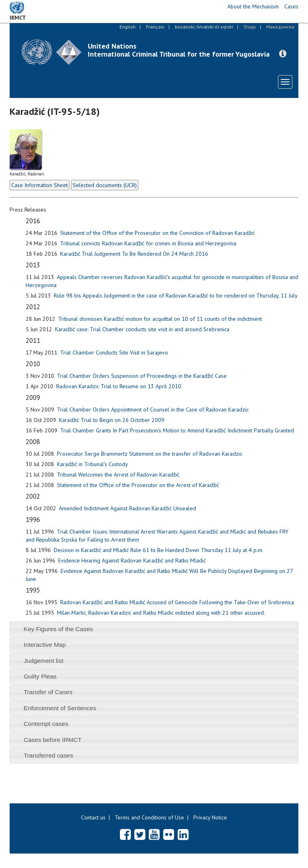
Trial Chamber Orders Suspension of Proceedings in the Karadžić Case (142, 376)
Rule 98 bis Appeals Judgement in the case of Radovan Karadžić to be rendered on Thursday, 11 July (176, 295)
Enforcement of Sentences (60, 708)
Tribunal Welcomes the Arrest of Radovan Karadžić (118, 475)
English (128, 27)
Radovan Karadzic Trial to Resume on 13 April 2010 (119, 386)
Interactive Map (45, 645)
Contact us (93, 817)
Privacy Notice (210, 817)
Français (155, 27)
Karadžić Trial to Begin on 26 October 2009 (112, 420)
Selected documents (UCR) (105, 185)
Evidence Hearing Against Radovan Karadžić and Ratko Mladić (132, 560)
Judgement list (44, 661)
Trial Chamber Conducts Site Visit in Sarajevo (114, 352)
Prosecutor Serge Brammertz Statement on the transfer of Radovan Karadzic (150, 454)
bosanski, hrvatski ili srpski (204, 27)
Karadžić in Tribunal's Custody (92, 464)
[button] (283, 54)
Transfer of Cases (48, 692)
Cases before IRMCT (53, 740)
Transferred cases (48, 755)
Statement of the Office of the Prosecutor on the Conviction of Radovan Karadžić (157, 233)
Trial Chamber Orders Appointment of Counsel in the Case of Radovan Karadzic (153, 410)
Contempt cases (46, 724)
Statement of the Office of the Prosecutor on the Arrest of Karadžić (138, 485)
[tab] (154, 629)
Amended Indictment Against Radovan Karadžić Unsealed (128, 508)
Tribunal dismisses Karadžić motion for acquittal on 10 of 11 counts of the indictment (160, 319)
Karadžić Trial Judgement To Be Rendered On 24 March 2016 (134, 254)
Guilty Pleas (40, 676)
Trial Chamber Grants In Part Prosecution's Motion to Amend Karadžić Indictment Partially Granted (177, 430)
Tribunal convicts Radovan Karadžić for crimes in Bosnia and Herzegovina (148, 243)
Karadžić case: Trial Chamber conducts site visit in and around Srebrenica (142, 329)
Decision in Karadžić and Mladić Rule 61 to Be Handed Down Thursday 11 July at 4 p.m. (159, 550)
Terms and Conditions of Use (149, 817)
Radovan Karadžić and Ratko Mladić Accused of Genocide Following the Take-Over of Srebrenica (177, 602)
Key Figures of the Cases (58, 629)
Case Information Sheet (40, 185)
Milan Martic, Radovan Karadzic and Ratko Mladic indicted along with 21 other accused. (161, 613)
